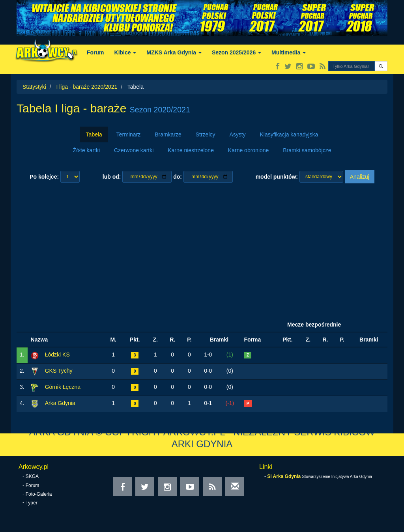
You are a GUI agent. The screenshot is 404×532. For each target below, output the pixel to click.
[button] (381, 66)
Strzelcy (206, 134)
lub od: (112, 177)
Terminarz (128, 134)
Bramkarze (168, 134)
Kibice (125, 52)
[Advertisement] (202, 250)
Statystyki (34, 87)
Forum (95, 52)
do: (178, 177)
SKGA (32, 476)
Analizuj (360, 177)
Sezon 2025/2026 (237, 52)
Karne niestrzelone (191, 150)
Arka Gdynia (60, 403)
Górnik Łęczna (63, 387)
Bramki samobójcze (307, 150)
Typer (32, 503)
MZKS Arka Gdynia (174, 52)
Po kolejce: (44, 177)
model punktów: (277, 177)
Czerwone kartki (134, 150)
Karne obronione (249, 150)
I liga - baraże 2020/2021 (87, 87)
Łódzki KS (57, 355)
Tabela (94, 134)
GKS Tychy (59, 371)
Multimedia (289, 52)
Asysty (237, 134)
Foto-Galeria (39, 494)
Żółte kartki (86, 150)
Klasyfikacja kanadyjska (289, 134)
